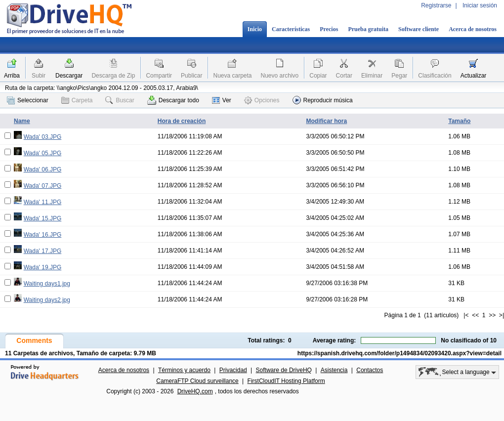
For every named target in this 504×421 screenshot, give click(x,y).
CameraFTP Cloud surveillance (197, 381)
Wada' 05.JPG (43, 153)
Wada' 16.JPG (43, 235)
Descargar (69, 76)
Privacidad (233, 370)
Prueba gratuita (368, 29)
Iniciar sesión (480, 5)
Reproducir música (323, 100)
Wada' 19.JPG (43, 267)
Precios (329, 29)
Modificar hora (326, 121)
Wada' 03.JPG (43, 137)
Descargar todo (173, 100)
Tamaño (459, 121)
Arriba (12, 76)
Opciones (262, 100)
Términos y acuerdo (184, 370)
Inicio (255, 29)
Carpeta (77, 100)
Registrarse (436, 5)
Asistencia (334, 370)
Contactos (370, 370)
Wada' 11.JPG (43, 202)
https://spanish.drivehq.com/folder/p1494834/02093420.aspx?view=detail (399, 353)
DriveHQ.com (195, 391)
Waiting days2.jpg (47, 300)
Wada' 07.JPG (43, 186)
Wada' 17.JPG (43, 251)
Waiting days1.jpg (47, 284)
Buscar (120, 100)
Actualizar (474, 76)
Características (291, 29)
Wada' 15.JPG (43, 218)
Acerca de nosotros (473, 29)
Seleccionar (28, 100)
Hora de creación (182, 121)
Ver (222, 100)
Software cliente (419, 29)
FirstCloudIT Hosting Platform (286, 381)
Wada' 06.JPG (43, 169)
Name (22, 121)
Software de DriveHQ (284, 370)
